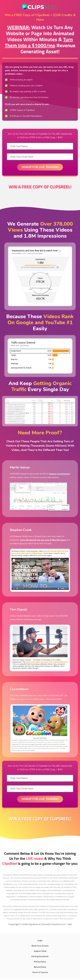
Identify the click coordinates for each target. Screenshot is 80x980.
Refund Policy (40, 968)
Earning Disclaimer (40, 957)
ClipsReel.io (34, 925)
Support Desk (40, 952)
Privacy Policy (40, 962)
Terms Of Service (40, 973)
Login (40, 941)
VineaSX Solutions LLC (54, 925)
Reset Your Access (40, 946)
